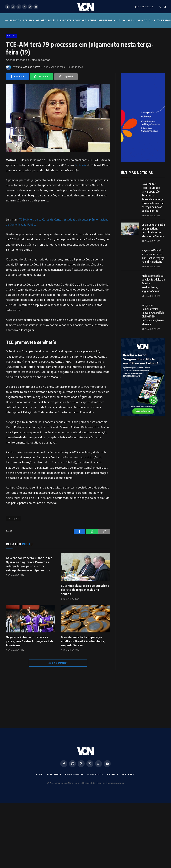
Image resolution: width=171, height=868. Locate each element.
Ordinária (80, 186)
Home (39, 796)
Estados (15, 21)
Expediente (54, 796)
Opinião (41, 21)
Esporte (66, 21)
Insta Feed (129, 796)
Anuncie (112, 796)
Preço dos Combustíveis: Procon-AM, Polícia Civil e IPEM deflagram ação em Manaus (153, 336)
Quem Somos (95, 796)
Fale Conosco (74, 796)
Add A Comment (58, 684)
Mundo (143, 21)
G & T (152, 21)
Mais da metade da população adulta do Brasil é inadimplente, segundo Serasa (83, 662)
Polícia (53, 21)
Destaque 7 (13, 540)
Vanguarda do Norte (28, 88)
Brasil (132, 21)
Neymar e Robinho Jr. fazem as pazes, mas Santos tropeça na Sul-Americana (30, 662)
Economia (80, 21)
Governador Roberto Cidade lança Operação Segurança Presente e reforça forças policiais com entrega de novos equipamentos (29, 585)
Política (29, 21)
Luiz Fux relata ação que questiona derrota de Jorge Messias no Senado (85, 611)
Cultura (120, 21)
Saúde (92, 21)
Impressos (105, 21)
